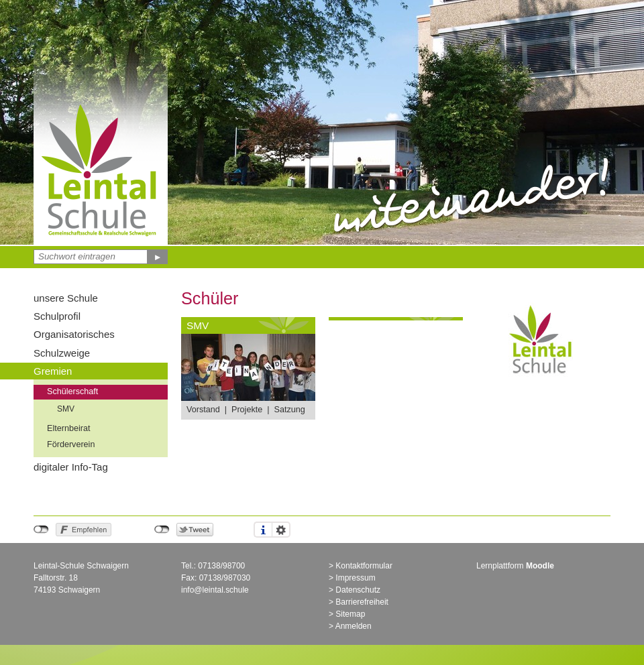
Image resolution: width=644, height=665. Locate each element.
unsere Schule (66, 298)
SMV (66, 409)
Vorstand (203, 410)
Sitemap (350, 614)
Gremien (53, 371)
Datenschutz (358, 590)
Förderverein (71, 444)
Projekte (247, 410)
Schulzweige (62, 353)
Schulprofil (57, 316)
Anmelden (354, 626)
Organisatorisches (74, 334)
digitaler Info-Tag (71, 467)
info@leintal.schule (215, 590)
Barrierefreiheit (362, 602)
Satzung (289, 410)
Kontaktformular (364, 566)
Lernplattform (515, 566)
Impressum (355, 578)
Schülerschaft (72, 391)
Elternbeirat (68, 428)
